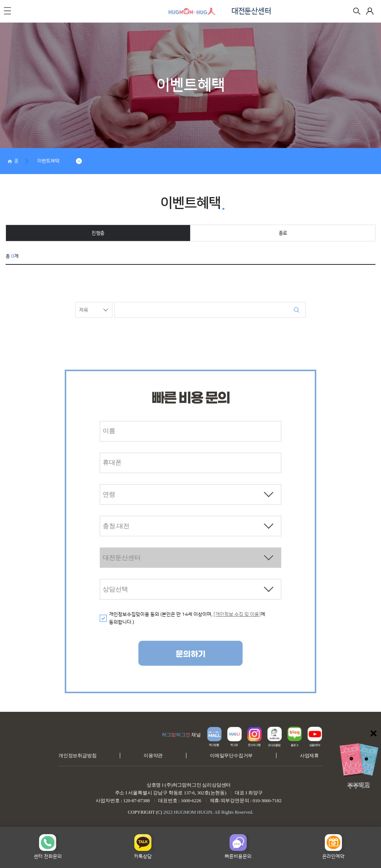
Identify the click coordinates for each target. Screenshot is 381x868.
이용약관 (153, 756)
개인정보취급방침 (77, 756)
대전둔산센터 (251, 11)
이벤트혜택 (48, 161)
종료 (283, 233)
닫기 (374, 733)
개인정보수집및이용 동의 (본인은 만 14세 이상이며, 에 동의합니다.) (187, 618)
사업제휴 (309, 756)
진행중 (98, 233)
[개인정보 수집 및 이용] (237, 614)
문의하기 (190, 654)
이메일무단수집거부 (231, 756)
